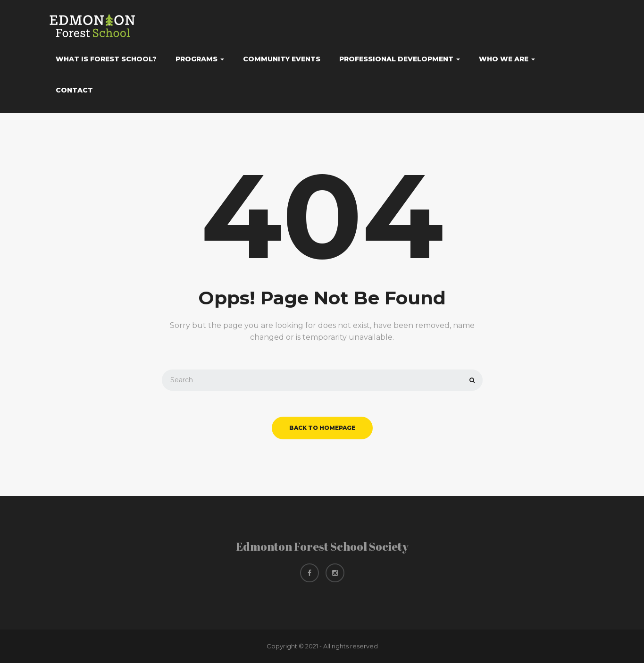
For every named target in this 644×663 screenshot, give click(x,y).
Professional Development (400, 59)
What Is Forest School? (106, 59)
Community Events (282, 59)
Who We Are (507, 59)
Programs (200, 59)
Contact (74, 90)
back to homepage (322, 428)
